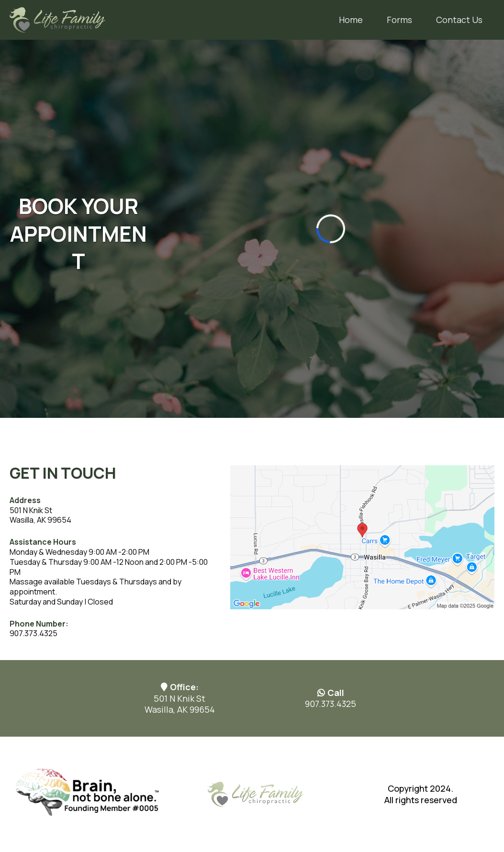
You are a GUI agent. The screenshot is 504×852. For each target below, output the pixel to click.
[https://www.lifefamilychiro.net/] (57, 19)
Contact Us (459, 20)
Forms (399, 20)
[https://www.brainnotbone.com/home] (87, 793)
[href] (362, 536)
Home (351, 20)
